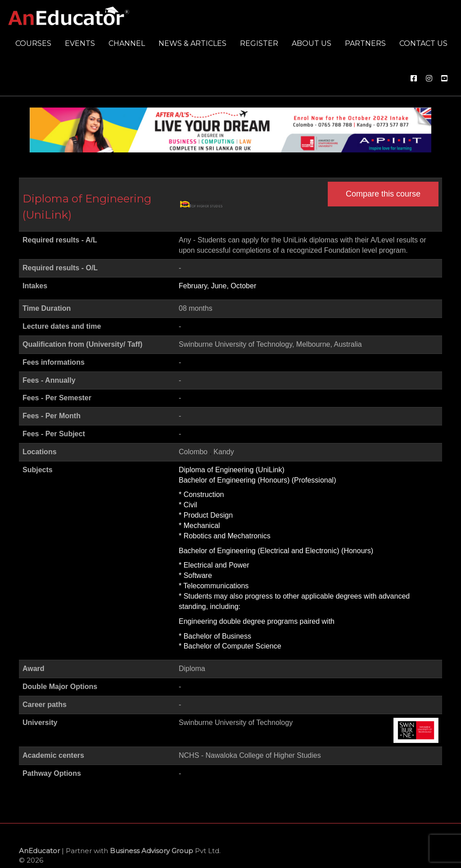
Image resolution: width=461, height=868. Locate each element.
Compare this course (383, 194)
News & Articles (192, 43)
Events (80, 43)
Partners (365, 43)
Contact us (423, 43)
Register (259, 43)
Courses (33, 43)
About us (312, 43)
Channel (127, 43)
